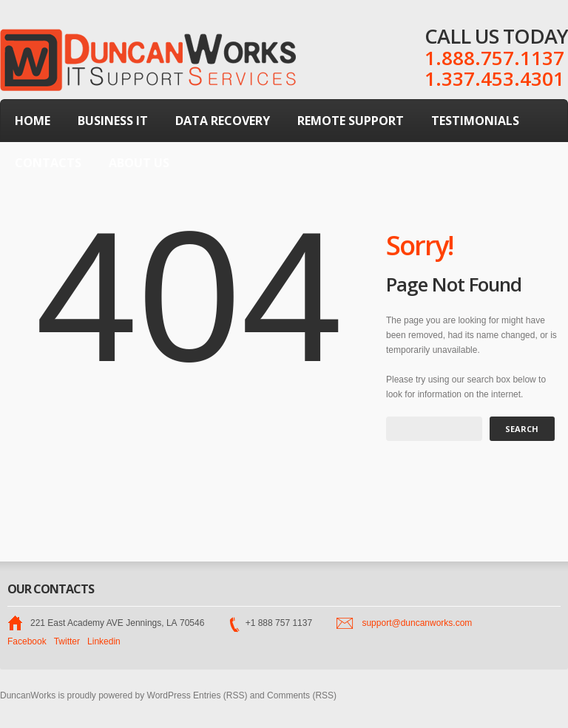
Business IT (113, 121)
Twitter (67, 641)
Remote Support (351, 121)
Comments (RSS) (302, 695)
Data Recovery (223, 121)
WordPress (169, 695)
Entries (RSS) (220, 695)
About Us (139, 163)
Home (33, 121)
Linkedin (104, 641)
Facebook (27, 641)
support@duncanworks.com (417, 623)
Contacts (48, 163)
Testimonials (475, 121)
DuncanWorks (28, 695)
